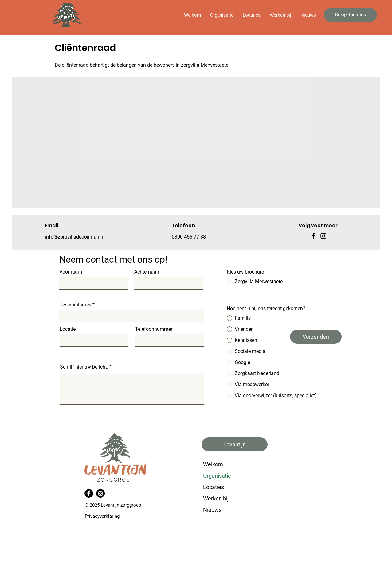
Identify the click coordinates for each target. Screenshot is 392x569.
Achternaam (147, 272)
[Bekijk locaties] (350, 15)
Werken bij (216, 498)
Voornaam (71, 272)
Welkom (213, 464)
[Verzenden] (316, 337)
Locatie (68, 329)
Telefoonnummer (154, 329)
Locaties (214, 487)
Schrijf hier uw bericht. (84, 367)
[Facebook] (314, 236)
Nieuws (212, 510)
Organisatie (217, 476)
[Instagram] (100, 493)
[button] (222, 15)
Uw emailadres (75, 305)
